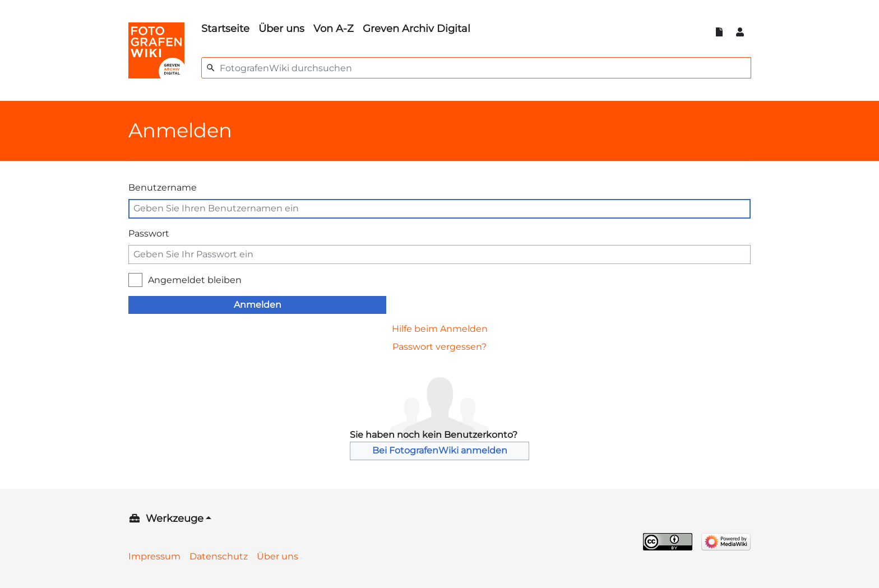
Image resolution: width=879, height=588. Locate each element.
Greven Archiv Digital (417, 29)
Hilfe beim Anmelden (440, 329)
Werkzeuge (175, 518)
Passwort (149, 233)
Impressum (154, 556)
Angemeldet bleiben (195, 280)
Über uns (281, 29)
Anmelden (258, 305)
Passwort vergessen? (439, 347)
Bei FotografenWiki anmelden (440, 450)
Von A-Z (334, 29)
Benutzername (163, 187)
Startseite (225, 29)
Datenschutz (219, 556)
